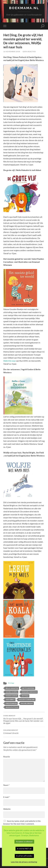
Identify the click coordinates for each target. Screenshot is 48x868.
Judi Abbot (10, 700)
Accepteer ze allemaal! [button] (24, 842)
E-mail (7, 797)
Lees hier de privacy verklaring (24, 862)
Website (7, 809)
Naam (6, 785)
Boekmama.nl (24, 8)
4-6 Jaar (11, 683)
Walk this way (9, 361)
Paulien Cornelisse (27, 700)
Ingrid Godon (12, 696)
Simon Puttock (12, 707)
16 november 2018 (12, 52)
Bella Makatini (12, 688)
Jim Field (25, 696)
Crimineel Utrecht (24, 732)
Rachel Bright (27, 703)
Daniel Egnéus (12, 692)
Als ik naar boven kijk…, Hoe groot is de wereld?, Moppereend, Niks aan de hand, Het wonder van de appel (24, 720)
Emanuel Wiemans (29, 692)
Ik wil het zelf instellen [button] (24, 856)
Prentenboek (11, 703)
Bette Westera (28, 688)
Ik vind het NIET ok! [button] (24, 849)
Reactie (7, 757)
